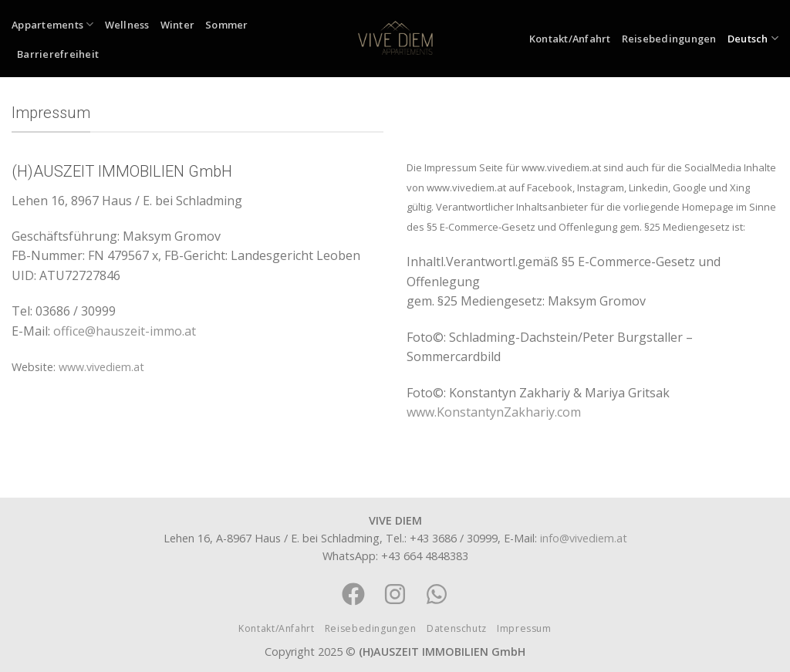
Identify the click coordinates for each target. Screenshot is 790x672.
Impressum (524, 628)
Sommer (227, 25)
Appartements (53, 24)
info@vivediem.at (584, 538)
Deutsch (753, 38)
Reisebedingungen (669, 39)
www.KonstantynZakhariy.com (494, 412)
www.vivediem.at (101, 367)
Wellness (127, 25)
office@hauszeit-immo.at (125, 331)
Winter (178, 25)
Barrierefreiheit (58, 54)
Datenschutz (457, 628)
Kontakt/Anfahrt (570, 39)
